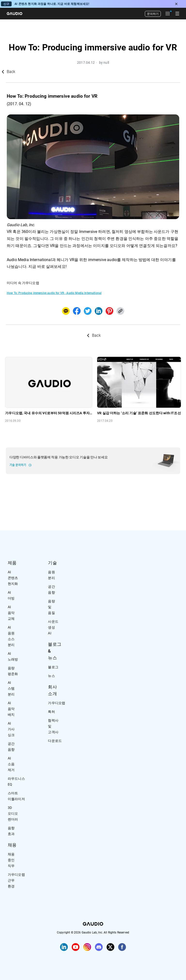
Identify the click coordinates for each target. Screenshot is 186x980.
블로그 (53, 667)
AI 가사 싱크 (11, 729)
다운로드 (55, 741)
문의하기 (153, 14)
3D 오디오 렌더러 (13, 813)
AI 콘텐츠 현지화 (13, 578)
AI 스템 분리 (11, 688)
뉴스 (51, 676)
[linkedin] (99, 311)
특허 (51, 712)
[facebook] (77, 311)
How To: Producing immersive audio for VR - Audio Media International (54, 293)
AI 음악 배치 (11, 709)
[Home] (15, 14)
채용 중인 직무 (11, 860)
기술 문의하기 (18, 465)
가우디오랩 (57, 703)
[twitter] (88, 311)
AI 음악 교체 (11, 613)
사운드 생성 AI (53, 627)
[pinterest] (109, 311)
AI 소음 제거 (11, 764)
